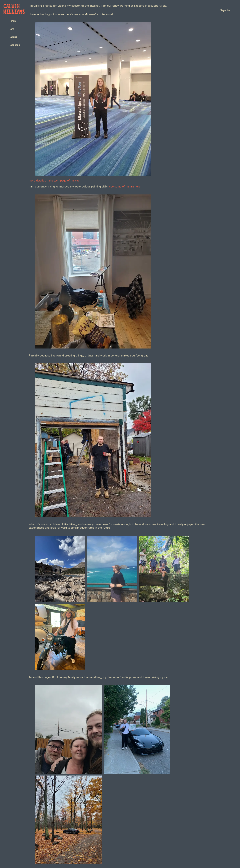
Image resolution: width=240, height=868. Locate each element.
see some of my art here (125, 186)
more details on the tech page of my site (54, 180)
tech (13, 21)
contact (15, 45)
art (12, 29)
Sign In (225, 10)
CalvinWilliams (14, 9)
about (14, 37)
